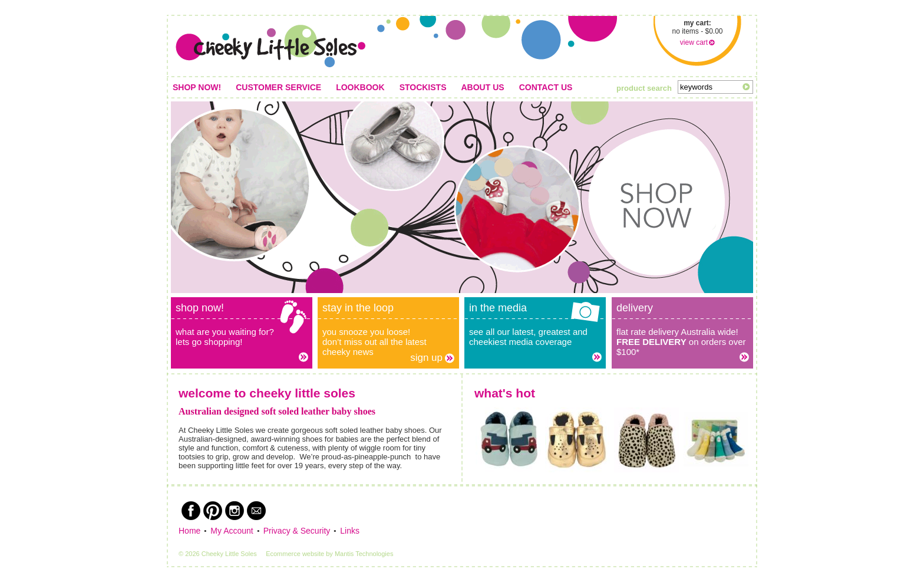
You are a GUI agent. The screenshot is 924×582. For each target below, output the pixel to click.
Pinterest (213, 511)
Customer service (278, 87)
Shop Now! (197, 87)
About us (483, 87)
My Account (232, 531)
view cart (694, 42)
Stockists (423, 87)
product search (644, 88)
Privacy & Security (297, 531)
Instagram (235, 511)
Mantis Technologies (364, 554)
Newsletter (256, 511)
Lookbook (360, 87)
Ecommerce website (295, 554)
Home (189, 531)
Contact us (546, 87)
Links (350, 531)
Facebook (191, 511)
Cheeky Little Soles (270, 46)
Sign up (426, 358)
